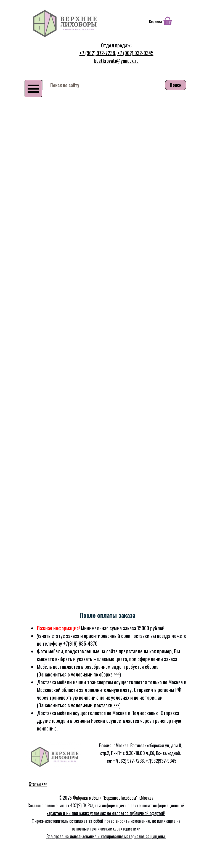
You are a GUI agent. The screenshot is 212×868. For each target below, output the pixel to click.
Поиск (176, 85)
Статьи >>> (38, 784)
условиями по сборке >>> (95, 674)
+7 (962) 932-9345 (135, 53)
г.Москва (146, 798)
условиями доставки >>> (95, 705)
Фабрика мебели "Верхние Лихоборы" (106, 798)
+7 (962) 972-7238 (97, 53)
